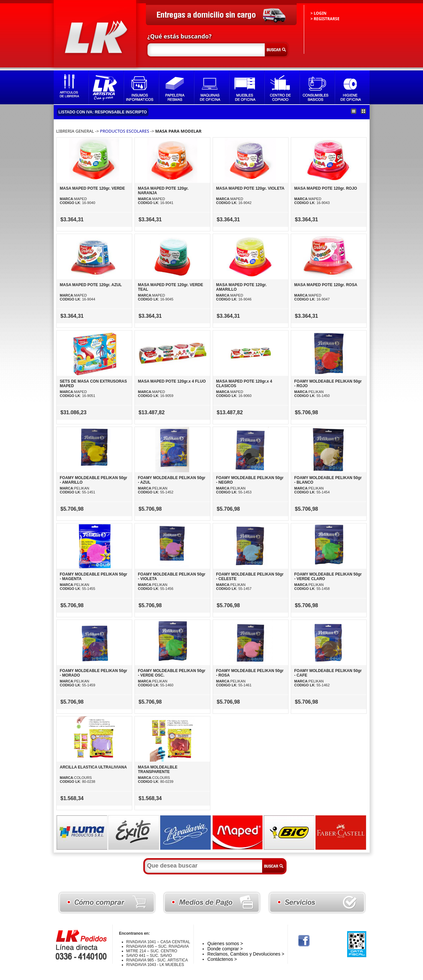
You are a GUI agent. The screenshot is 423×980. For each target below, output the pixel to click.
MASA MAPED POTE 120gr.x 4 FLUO (172, 381)
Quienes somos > (225, 943)
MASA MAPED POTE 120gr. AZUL (91, 285)
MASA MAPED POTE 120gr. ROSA (326, 285)
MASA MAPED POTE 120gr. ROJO (326, 188)
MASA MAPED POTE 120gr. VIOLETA (250, 188)
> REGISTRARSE (325, 19)
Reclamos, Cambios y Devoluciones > (246, 954)
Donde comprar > (225, 949)
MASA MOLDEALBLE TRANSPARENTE (158, 769)
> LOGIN (319, 13)
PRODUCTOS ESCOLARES (125, 131)
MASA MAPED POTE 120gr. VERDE (92, 188)
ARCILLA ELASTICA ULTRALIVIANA (93, 767)
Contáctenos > (222, 959)
